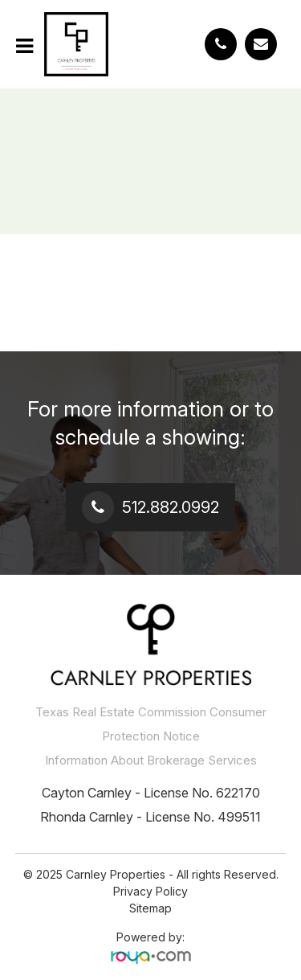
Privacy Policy (150, 891)
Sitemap (150, 908)
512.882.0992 (171, 507)
